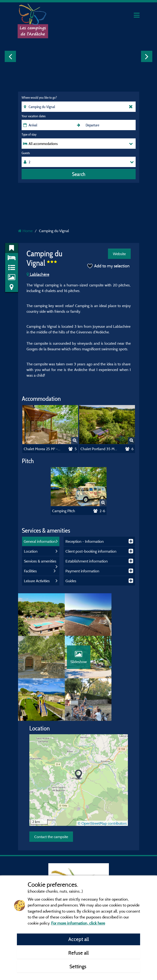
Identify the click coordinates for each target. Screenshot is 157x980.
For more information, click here (78, 923)
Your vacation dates (34, 116)
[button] (78, 741)
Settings (78, 966)
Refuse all (78, 953)
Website (119, 254)
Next (147, 56)
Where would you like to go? (39, 98)
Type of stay (29, 134)
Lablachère (38, 274)
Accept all (79, 939)
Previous (10, 56)
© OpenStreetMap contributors (102, 789)
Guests (26, 153)
